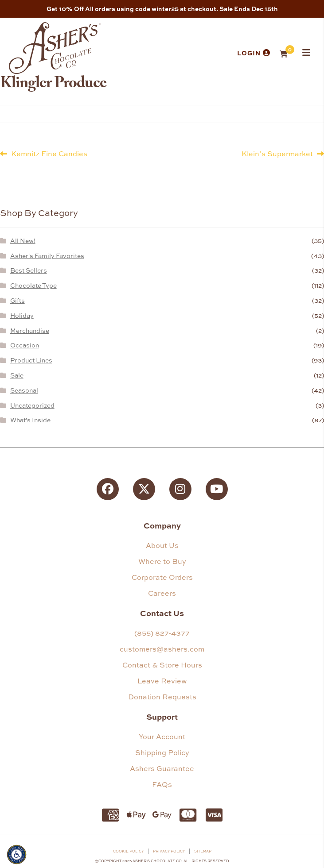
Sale (17, 375)
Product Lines (31, 360)
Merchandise (30, 330)
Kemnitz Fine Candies (49, 153)
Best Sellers (29, 270)
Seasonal (24, 390)
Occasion (25, 345)
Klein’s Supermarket (277, 153)
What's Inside (30, 420)
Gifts (18, 300)
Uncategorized (32, 405)
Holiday (22, 315)
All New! (23, 241)
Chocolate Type (33, 285)
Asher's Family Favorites (47, 256)
